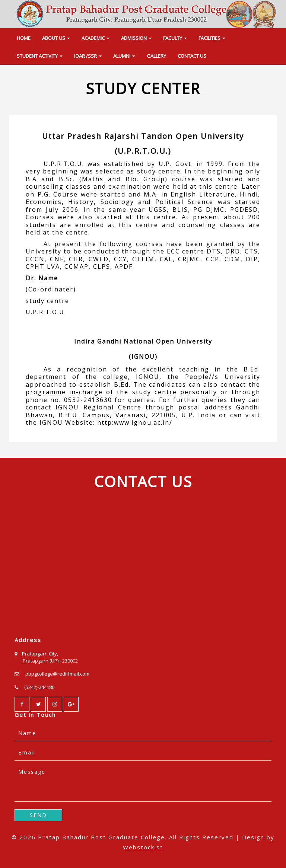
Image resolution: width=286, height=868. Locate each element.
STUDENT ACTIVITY (40, 56)
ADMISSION (136, 38)
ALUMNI (124, 56)
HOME (24, 38)
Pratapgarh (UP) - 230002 (50, 661)
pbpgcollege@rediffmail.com (57, 674)
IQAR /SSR (88, 56)
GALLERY (156, 56)
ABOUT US (56, 38)
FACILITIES (212, 38)
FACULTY (175, 38)
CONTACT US (192, 56)
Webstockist (143, 847)
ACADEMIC (96, 38)
